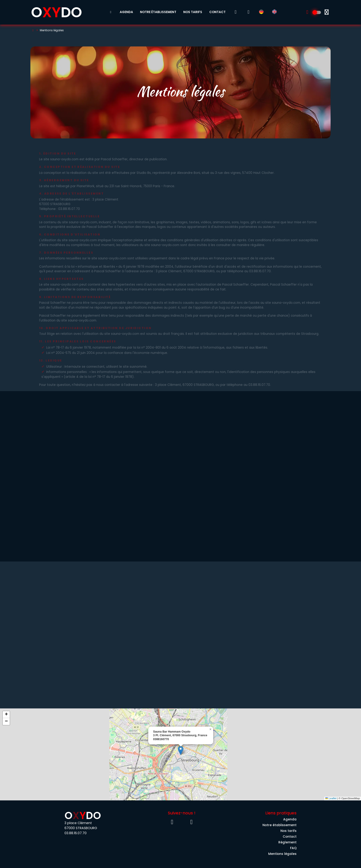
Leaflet (331, 798)
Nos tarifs (193, 12)
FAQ (293, 848)
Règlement (287, 842)
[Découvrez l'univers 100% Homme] (317, 12)
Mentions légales (282, 854)
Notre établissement (158, 12)
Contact (217, 12)
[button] (181, 750)
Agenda (126, 12)
